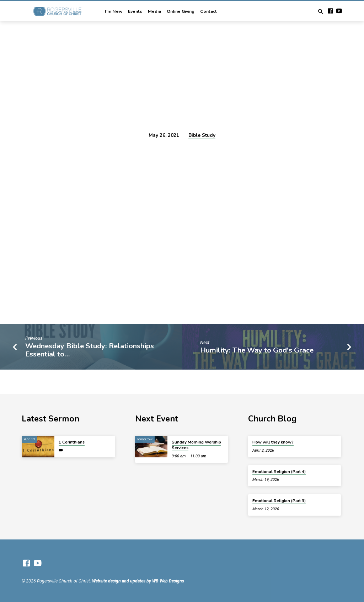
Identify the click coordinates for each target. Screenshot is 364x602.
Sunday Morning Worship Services (196, 445)
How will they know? (273, 442)
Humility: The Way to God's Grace (257, 350)
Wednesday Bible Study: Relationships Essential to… (90, 350)
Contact (208, 11)
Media (154, 11)
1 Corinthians (72, 442)
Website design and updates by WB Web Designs (138, 581)
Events (135, 11)
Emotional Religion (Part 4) (279, 472)
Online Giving (181, 11)
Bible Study (202, 135)
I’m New (114, 11)
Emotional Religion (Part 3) (279, 501)
